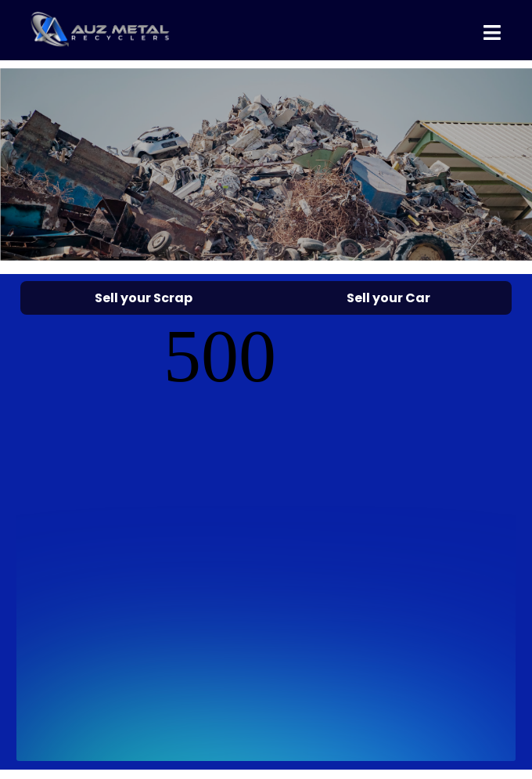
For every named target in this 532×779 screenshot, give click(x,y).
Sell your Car (388, 298)
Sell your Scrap (144, 298)
